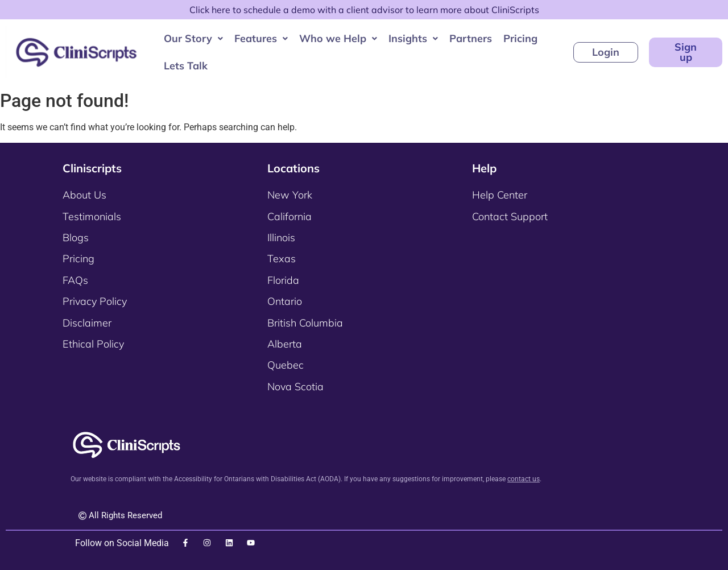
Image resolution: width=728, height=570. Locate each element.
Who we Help (336, 38)
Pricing (519, 38)
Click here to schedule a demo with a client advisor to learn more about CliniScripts (364, 10)
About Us (84, 195)
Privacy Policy (95, 301)
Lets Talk (184, 66)
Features (259, 38)
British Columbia (305, 323)
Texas (282, 259)
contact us (524, 479)
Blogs (76, 238)
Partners (469, 38)
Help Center (500, 195)
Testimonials (92, 216)
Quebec (286, 365)
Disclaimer (87, 323)
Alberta (285, 344)
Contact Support (510, 216)
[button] (192, 39)
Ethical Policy (93, 344)
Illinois (281, 238)
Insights (411, 38)
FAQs (75, 280)
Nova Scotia (295, 387)
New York (290, 195)
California (289, 216)
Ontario (285, 301)
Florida (283, 280)
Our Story (192, 38)
